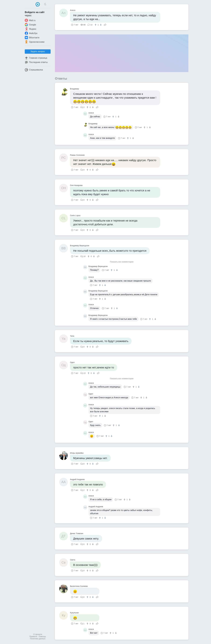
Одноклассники (35, 42)
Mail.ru (30, 20)
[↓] (100, 25)
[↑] (96, 25)
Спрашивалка (34, 70)
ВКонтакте (32, 38)
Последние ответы (36, 62)
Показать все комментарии (122, 262)
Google (30, 25)
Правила (33, 636)
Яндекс (31, 29)
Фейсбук (31, 33)
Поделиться (105, 24)
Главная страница (36, 58)
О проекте (38, 634)
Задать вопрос (38, 51)
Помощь (42, 636)
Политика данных (38, 639)
